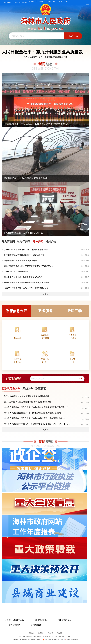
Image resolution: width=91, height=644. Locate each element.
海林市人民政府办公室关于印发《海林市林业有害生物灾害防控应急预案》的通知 (38, 407)
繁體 (54, 1)
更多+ (45, 294)
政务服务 (45, 311)
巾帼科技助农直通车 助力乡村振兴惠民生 (21, 261)
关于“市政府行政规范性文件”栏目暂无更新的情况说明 (26, 396)
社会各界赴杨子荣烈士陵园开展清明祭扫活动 (23, 277)
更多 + (45, 430)
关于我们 (31, 633)
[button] (80, 379)
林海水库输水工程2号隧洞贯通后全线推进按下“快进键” (27, 283)
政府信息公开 (16, 311)
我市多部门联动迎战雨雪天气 (16, 272)
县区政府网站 (36, 625)
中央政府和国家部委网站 (13, 620)
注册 (67, 1)
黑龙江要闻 (8, 241)
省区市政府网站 (41, 620)
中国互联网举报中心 (71, 640)
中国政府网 (7, 2)
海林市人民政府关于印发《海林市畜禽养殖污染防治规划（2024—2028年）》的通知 (38, 424)
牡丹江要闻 (24, 241)
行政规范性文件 (11, 388)
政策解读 (41, 388)
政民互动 (75, 311)
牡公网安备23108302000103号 (53, 640)
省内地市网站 (14, 625)
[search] (57, 379)
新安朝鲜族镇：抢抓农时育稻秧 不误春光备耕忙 (24, 255)
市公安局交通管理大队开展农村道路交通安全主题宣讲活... (29, 266)
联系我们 (41, 633)
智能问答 (32, 1)
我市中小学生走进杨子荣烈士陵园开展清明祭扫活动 (26, 288)
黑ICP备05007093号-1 (35, 640)
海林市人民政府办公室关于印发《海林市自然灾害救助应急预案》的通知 (34, 418)
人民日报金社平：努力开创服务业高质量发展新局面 (45, 57)
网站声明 (50, 633)
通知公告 (51, 241)
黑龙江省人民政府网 (21, 2)
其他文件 (28, 388)
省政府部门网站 (65, 620)
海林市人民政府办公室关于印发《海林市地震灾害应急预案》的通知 (32, 413)
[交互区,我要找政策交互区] (45, 378)
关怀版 (49, 1)
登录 (61, 1)
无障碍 (41, 1)
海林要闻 (38, 241)
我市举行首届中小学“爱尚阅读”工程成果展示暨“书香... (27, 250)
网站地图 (60, 633)
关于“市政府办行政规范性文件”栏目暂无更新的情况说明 (27, 402)
